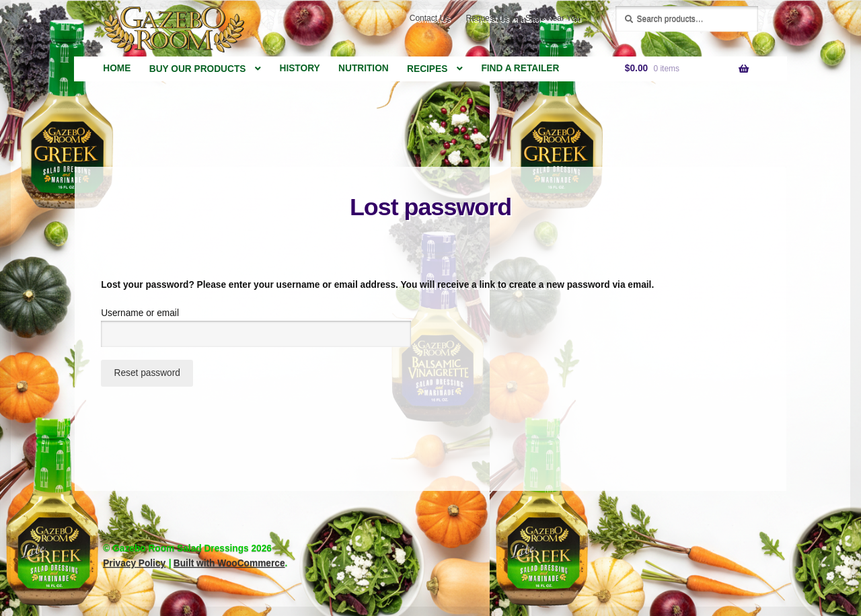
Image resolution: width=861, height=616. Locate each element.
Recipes (427, 69)
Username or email (161, 312)
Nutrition (364, 68)
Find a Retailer (520, 68)
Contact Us (429, 18)
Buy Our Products (198, 69)
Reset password (147, 373)
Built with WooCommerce (229, 563)
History (300, 68)
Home (117, 68)
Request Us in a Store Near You (523, 18)
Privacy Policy (134, 563)
